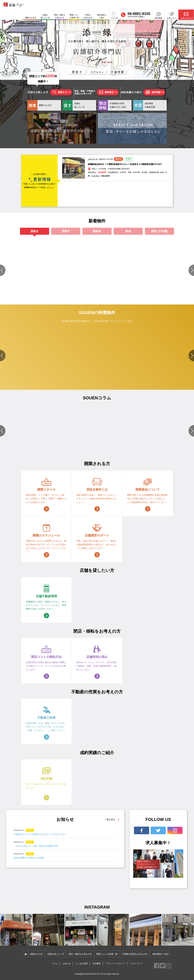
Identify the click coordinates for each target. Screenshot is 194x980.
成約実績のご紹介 (102, 16)
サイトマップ (136, 964)
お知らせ (67, 964)
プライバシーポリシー (115, 964)
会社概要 (97, 964)
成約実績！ (154, 92)
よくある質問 (82, 964)
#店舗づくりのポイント (77, 446)
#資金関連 (26, 446)
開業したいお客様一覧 (74, 16)
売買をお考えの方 (88, 16)
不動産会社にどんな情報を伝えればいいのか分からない (40, 834)
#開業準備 (116, 450)
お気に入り (171, 16)
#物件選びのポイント (11, 446)
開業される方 (37, 954)
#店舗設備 (35, 446)
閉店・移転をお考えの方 (60, 16)
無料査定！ (108, 92)
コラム (55, 964)
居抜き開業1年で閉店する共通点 (29, 858)
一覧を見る (110, 819)
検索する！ (61, 92)
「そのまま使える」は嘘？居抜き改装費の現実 (36, 846)
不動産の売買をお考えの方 (135, 954)
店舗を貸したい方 (45, 16)
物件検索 (159, 16)
